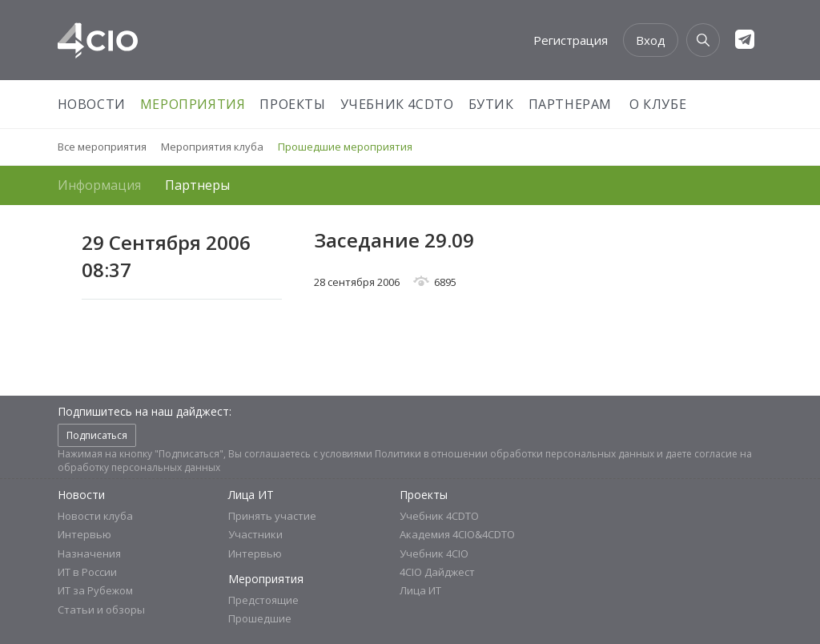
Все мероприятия (102, 147)
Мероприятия (193, 104)
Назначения (89, 553)
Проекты (292, 104)
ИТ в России (87, 572)
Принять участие (272, 516)
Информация (99, 185)
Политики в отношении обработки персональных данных (515, 454)
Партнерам (570, 104)
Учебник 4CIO (434, 553)
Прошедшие (260, 618)
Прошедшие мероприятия (345, 147)
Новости (92, 104)
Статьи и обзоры (101, 610)
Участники (255, 534)
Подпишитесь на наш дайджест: (145, 411)
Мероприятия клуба (212, 147)
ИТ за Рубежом (95, 590)
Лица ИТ (251, 495)
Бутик (491, 104)
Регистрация (571, 40)
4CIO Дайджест (437, 572)
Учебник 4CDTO (397, 104)
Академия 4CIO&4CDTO (457, 534)
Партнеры (197, 185)
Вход (651, 40)
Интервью (84, 534)
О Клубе (658, 104)
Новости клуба (95, 516)
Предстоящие (263, 600)
